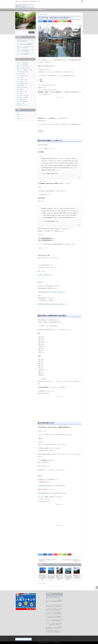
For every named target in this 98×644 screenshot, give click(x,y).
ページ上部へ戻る (97, 588)
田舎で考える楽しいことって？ (25, 6)
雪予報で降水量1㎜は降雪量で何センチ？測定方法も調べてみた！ (52, 486)
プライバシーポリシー (20, 10)
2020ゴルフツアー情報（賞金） (22, 68)
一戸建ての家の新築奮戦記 (21, 84)
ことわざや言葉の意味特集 (21, 76)
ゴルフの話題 (27, 10)
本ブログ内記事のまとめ (21, 91)
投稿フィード (19, 115)
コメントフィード (20, 117)
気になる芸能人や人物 (21, 99)
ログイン (18, 113)
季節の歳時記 (19, 89)
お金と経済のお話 (33, 10)
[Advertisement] (60, 108)
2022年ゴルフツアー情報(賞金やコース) (24, 70)
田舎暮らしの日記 (20, 103)
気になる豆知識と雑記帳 (42, 14)
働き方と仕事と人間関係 (21, 87)
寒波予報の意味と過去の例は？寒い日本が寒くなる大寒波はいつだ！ (53, 304)
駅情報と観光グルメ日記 (41, 10)
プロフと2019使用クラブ (21, 82)
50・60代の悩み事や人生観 (22, 72)
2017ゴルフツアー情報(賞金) (22, 62)
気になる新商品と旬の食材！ (22, 95)
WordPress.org (19, 119)
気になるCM (19, 93)
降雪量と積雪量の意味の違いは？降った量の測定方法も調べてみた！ (53, 493)
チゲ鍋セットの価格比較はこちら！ (46, 275)
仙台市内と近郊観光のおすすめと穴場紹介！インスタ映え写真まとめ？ (71, 560)
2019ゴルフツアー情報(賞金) (22, 66)
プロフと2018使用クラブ (21, 80)
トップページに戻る (42, 583)
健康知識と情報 (20, 86)
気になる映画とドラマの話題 (22, 97)
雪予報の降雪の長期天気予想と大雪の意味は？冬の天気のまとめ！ (52, 292)
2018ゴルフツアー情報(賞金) (22, 64)
